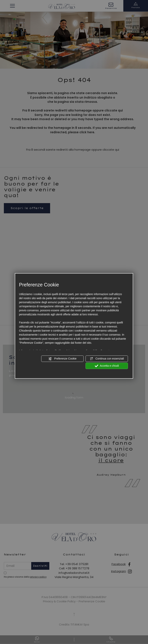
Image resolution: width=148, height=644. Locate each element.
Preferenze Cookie (62, 359)
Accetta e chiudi (107, 366)
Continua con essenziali (107, 359)
